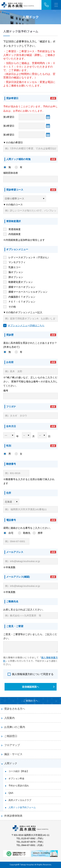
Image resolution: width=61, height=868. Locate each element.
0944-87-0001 (28, 845)
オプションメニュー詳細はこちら (26, 325)
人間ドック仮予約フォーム (22, 807)
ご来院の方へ (31, 701)
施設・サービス (13, 754)
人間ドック (11, 763)
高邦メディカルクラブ (20, 800)
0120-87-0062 (28, 838)
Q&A (11, 793)
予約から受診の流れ (19, 786)
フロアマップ (12, 745)
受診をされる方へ (15, 709)
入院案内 (9, 718)
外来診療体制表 (13, 816)
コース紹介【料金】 (19, 771)
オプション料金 (16, 778)
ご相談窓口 (11, 736)
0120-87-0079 (28, 842)
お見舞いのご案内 (15, 727)
